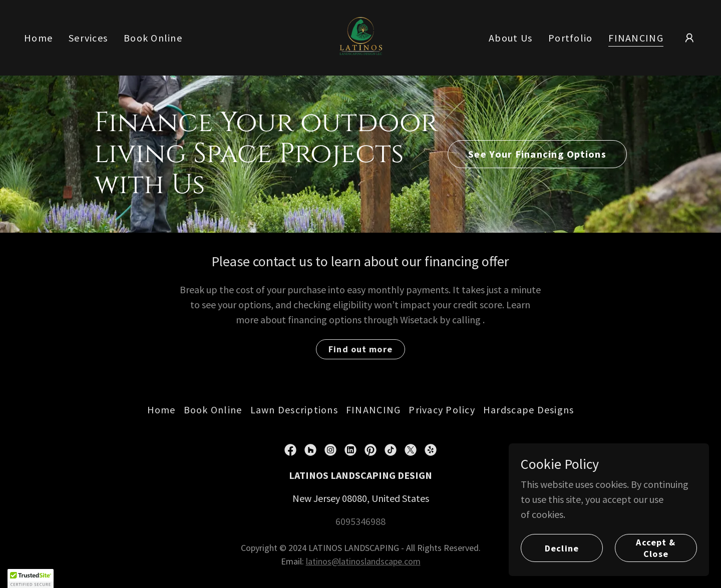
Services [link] (88, 38)
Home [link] (38, 38)
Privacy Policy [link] (442, 410)
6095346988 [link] (360, 521)
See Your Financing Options (537, 154)
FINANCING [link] (636, 38)
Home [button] (161, 410)
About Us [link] (510, 38)
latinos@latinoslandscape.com (363, 561)
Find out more (360, 349)
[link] (361, 36)
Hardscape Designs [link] (528, 410)
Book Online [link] (153, 38)
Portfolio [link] (570, 38)
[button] (689, 38)
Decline (562, 548)
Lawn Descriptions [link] (294, 410)
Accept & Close (656, 548)
